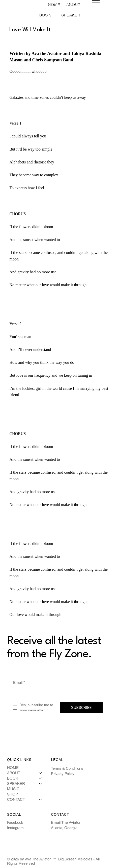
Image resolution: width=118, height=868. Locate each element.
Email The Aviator (66, 822)
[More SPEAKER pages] (83, 15)
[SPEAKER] (41, 783)
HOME (13, 768)
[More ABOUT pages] (83, 5)
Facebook (15, 822)
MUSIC (13, 789)
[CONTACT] (41, 799)
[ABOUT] (41, 773)
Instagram (15, 828)
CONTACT (16, 799)
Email (19, 682)
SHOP (12, 794)
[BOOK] (41, 778)
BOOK (13, 778)
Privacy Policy (63, 774)
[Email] (56, 692)
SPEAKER (16, 783)
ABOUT (14, 773)
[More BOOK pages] (53, 15)
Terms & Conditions (67, 768)
